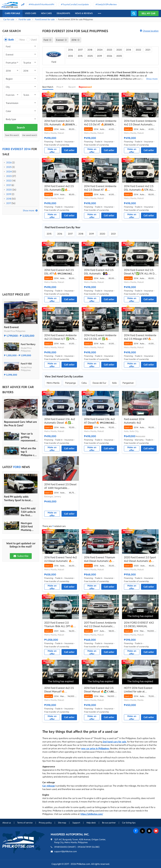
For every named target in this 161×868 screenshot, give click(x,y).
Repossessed (85, 87)
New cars (46, 13)
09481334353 (61, 847)
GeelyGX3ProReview (107, 4)
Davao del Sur (99, 383)
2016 (71, 50)
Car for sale (9, 19)
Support (76, 823)
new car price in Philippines (95, 748)
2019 (9, 194)
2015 (80, 56)
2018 (9, 199)
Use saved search (30, 135)
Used (34, 40)
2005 (119, 56)
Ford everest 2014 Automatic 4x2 (134, 421)
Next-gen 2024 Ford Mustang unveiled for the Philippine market (29, 527)
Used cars (31, 13)
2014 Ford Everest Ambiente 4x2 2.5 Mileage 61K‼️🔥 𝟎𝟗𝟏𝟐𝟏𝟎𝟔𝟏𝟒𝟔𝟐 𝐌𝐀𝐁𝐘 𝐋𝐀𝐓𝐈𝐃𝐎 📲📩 (140, 337)
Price (61, 87)
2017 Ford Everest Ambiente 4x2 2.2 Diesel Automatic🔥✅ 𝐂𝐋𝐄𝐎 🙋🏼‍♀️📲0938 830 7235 (100, 625)
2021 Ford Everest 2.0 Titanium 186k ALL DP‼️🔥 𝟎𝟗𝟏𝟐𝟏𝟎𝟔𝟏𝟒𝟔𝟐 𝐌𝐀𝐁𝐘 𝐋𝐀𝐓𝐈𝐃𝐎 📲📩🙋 (59, 625)
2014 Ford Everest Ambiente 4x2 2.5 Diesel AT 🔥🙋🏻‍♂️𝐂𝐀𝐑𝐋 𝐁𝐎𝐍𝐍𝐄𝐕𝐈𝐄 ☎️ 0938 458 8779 (100, 188)
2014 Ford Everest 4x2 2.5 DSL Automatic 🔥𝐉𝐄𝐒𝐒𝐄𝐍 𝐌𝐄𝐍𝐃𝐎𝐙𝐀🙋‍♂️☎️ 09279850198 (60, 123)
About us (7, 823)
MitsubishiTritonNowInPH (42, 4)
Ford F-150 (26, 364)
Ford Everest (11, 327)
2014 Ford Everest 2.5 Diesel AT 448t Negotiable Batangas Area (60, 486)
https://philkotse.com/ (92, 814)
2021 (9, 185)
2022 (9, 181)
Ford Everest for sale (45, 19)
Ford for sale (25, 19)
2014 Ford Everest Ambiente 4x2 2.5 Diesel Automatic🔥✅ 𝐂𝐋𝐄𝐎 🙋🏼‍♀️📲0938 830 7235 (140, 123)
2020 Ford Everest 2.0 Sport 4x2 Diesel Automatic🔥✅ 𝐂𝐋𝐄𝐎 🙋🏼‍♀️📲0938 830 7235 (140, 559)
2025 (9, 167)
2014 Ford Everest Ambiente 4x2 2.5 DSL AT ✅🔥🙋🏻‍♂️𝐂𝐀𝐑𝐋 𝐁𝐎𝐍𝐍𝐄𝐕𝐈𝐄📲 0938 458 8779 (100, 337)
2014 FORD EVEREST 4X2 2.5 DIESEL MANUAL (139, 624)
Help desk (91, 823)
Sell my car (148, 13)
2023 (9, 176)
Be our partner (109, 823)
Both (11, 40)
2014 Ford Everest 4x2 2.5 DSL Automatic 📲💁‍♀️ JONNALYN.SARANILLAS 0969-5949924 (99, 272)
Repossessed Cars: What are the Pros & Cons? (20, 424)
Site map (62, 823)
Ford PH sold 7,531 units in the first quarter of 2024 (28, 512)
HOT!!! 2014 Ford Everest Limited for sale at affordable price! (138, 690)
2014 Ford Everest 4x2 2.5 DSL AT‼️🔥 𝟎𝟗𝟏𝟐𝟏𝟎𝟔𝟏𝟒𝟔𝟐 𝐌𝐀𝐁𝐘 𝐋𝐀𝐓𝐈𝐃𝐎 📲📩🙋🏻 (59, 272)
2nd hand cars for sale (114, 742)
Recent (72, 87)
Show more (29, 210)
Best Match (48, 87)
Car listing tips (129, 823)
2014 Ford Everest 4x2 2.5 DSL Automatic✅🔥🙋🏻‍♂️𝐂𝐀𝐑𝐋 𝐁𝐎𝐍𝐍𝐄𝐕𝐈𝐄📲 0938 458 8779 (59, 188)
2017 (9, 203)
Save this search (12, 135)
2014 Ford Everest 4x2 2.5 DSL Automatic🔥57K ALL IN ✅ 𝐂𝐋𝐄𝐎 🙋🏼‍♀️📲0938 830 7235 (139, 188)
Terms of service (25, 823)
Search (21, 128)
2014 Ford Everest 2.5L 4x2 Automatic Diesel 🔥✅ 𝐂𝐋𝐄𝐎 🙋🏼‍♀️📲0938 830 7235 (60, 421)
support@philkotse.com (66, 851)
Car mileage (49, 786)
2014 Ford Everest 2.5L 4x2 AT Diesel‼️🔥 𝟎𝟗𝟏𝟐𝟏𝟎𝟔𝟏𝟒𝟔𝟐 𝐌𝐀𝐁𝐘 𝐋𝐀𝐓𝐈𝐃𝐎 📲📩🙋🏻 (99, 421)
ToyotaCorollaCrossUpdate (76, 4)
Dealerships (63, 13)
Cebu (84, 383)
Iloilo (114, 383)
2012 (71, 56)
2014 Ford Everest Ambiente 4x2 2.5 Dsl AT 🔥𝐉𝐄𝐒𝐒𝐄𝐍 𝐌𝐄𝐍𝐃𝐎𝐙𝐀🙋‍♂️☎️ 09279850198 (100, 123)
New (22, 40)
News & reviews (84, 13)
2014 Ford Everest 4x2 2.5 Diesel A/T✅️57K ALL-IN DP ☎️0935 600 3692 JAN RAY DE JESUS (140, 272)
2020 (9, 190)
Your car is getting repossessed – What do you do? (29, 437)
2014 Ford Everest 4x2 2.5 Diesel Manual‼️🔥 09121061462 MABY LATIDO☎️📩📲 (59, 690)
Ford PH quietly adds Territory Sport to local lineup (17, 499)
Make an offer (52, 150)
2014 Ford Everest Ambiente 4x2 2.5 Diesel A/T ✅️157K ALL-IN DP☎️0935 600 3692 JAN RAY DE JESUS (61, 337)
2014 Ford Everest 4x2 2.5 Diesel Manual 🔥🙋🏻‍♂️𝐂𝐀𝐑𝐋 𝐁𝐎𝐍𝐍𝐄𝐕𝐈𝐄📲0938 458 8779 (99, 690)
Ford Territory (28, 344)
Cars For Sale (12, 13)
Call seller (69, 150)
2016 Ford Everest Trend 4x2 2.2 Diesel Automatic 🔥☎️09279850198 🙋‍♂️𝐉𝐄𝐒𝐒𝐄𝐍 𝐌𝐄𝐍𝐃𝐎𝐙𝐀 (61, 559)
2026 (9, 163)
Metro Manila (53, 383)
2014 (128, 50)
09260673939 (84, 847)
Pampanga (70, 383)
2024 (9, 172)
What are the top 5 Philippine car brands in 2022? (29, 452)
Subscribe (21, 556)
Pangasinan (128, 383)
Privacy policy (45, 823)
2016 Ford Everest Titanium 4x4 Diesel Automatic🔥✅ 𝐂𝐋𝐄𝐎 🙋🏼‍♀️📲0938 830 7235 (100, 559)
